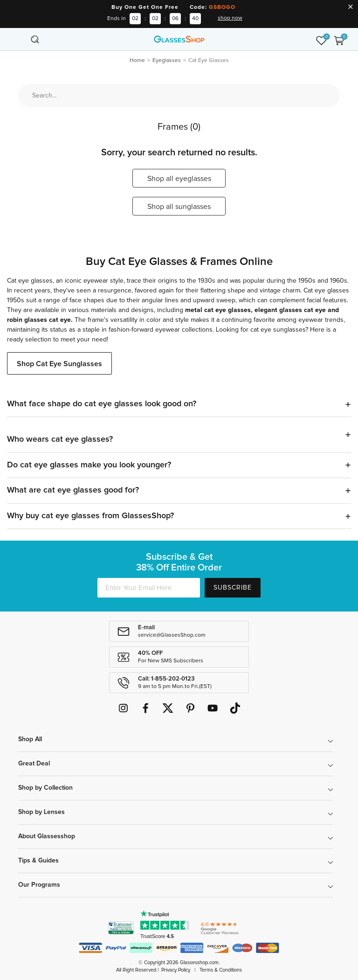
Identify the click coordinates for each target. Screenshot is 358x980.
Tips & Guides (38, 861)
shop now (230, 18)
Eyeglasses (167, 61)
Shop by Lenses (41, 812)
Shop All (30, 739)
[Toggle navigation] (19, 39)
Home (137, 61)
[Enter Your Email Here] (149, 588)
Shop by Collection (45, 788)
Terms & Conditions (221, 970)
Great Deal (34, 764)
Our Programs (39, 885)
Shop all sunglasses (179, 207)
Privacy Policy (176, 970)
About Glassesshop (47, 836)
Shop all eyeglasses (179, 179)
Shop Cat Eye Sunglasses (59, 364)
